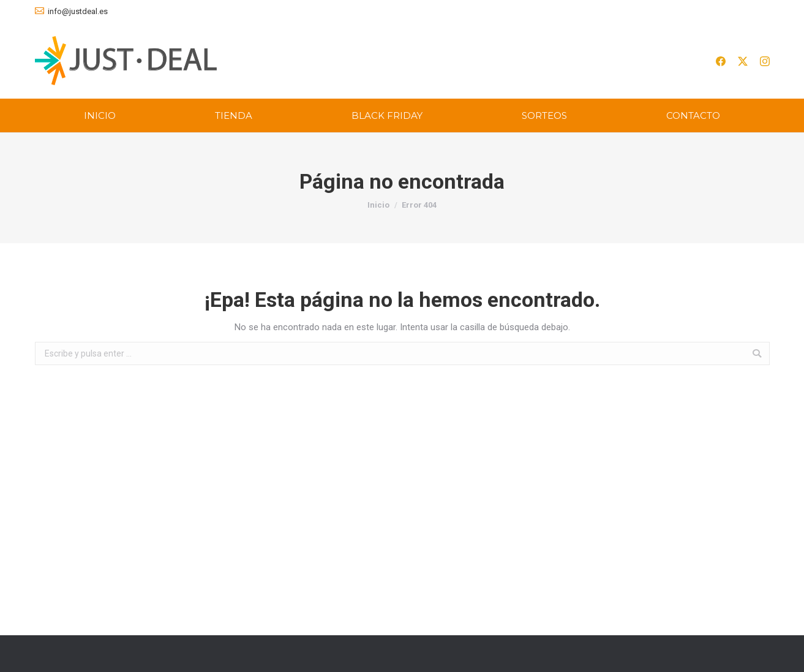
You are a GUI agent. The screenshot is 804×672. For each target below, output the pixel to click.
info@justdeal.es (78, 11)
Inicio (378, 205)
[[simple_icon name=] (721, 60)
